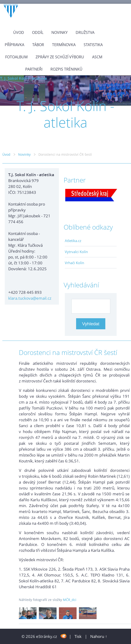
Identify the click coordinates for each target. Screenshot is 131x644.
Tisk (78, 636)
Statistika (93, 45)
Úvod (19, 32)
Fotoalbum (16, 57)
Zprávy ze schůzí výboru (60, 57)
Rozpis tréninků (66, 69)
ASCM (97, 57)
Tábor (38, 45)
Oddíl (38, 32)
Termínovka (64, 45)
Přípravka (14, 45)
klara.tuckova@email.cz (30, 298)
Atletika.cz (73, 241)
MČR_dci (70, 600)
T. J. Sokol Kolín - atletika (23, 78)
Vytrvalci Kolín (76, 252)
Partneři (34, 69)
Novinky (59, 32)
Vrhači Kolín (74, 263)
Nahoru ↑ (99, 636)
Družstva (85, 32)
